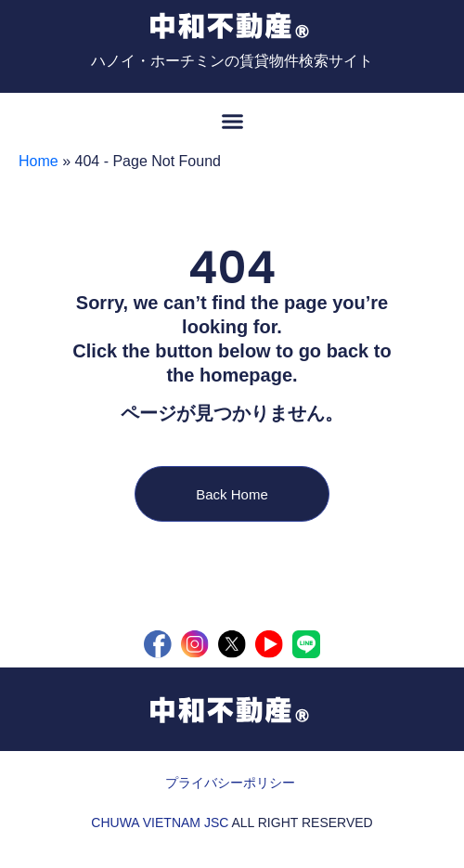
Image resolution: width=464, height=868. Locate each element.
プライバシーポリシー (230, 783)
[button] (232, 121)
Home (39, 161)
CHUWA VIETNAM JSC (160, 823)
